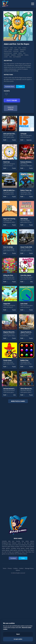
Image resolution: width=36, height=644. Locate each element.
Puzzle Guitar (7, 426)
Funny (24, 48)
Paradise (18, 50)
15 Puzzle (23, 200)
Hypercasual (30, 206)
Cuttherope (8, 57)
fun (23, 55)
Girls (31, 348)
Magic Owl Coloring (9, 285)
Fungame (7, 55)
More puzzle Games (18, 467)
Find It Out (7, 228)
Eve (10, 54)
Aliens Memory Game (27, 455)
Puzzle (6, 48)
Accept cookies (18, 639)
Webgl (13, 55)
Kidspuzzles (20, 52)
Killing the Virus (8, 341)
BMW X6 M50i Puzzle (10, 256)
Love (29, 48)
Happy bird (7, 370)
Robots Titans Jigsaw (27, 256)
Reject (18, 634)
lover (19, 55)
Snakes (22, 54)
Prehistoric (27, 50)
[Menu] (33, 4)
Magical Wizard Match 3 (11, 398)
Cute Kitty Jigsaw (26, 341)
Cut (16, 48)
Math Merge (24, 285)
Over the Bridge (8, 313)
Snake (13, 52)
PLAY (5, 206)
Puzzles (6, 52)
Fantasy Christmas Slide (28, 228)
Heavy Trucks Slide (26, 313)
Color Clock (24, 370)
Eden (5, 54)
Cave (11, 48)
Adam (27, 52)
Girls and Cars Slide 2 (10, 200)
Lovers (11, 50)
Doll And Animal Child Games (12, 455)
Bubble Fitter (24, 426)
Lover (6, 50)
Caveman (15, 54)
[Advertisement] (18, 99)
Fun (19, 48)
